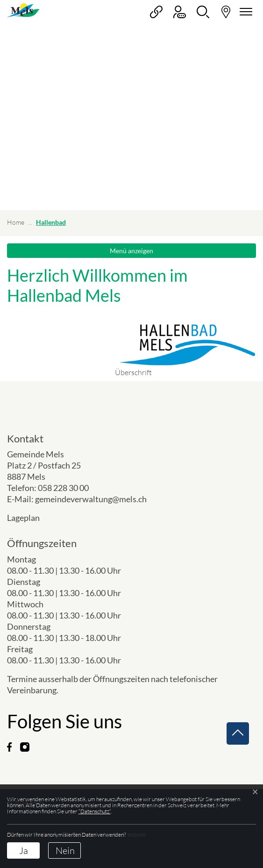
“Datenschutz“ (95, 811)
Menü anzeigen (131, 251)
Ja (24, 850)
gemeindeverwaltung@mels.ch (91, 499)
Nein (65, 850)
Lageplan (31, 518)
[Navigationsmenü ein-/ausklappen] (244, 12)
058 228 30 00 (63, 488)
